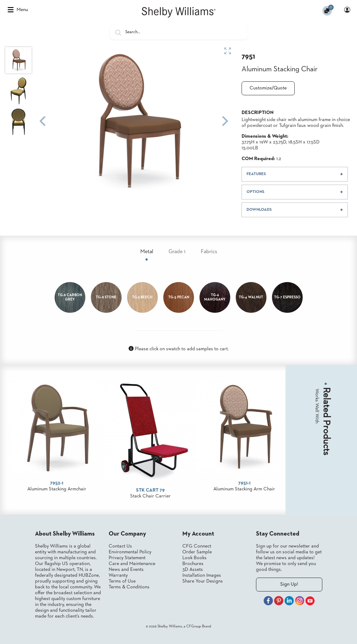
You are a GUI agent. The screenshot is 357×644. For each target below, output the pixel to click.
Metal (147, 252)
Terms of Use (122, 581)
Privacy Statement (127, 558)
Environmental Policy (130, 552)
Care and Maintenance (132, 564)
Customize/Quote (268, 88)
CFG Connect (197, 546)
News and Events (126, 570)
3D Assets (193, 570)
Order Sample (197, 552)
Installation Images (202, 575)
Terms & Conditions (129, 587)
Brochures (193, 564)
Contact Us (120, 546)
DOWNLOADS (259, 210)
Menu (18, 10)
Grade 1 (177, 252)
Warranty (118, 575)
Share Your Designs (203, 581)
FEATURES (256, 174)
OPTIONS (255, 192)
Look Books (194, 558)
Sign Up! (289, 584)
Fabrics (209, 252)
